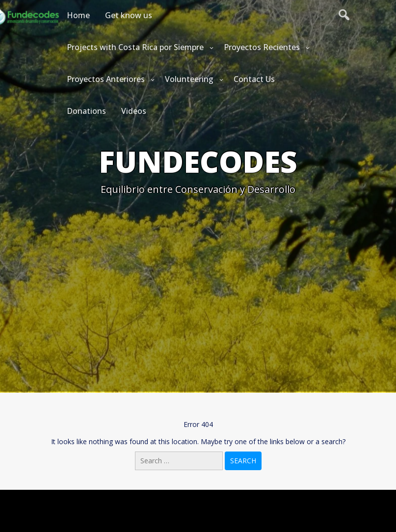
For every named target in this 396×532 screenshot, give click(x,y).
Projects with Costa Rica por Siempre (135, 47)
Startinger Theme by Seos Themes (255, 519)
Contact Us (254, 79)
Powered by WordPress (198, 503)
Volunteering (189, 79)
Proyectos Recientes (262, 47)
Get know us (129, 15)
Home (78, 15)
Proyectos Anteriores (106, 79)
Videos (134, 111)
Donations (86, 111)
